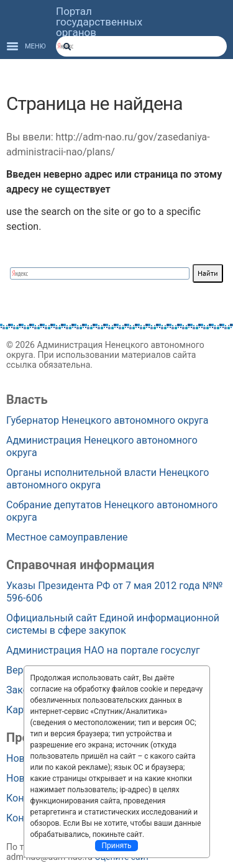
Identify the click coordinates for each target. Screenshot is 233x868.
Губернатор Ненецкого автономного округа (107, 420)
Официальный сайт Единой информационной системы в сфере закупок (113, 624)
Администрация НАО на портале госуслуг (103, 650)
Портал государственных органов (99, 22)
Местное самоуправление (67, 537)
